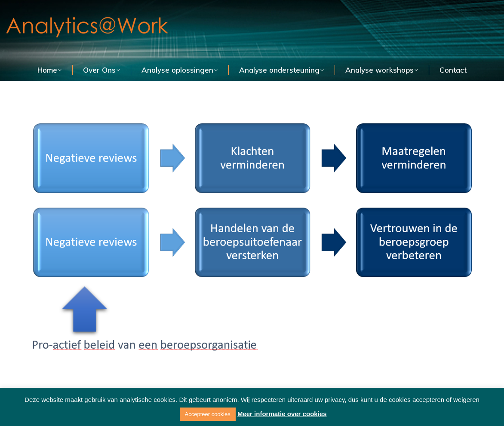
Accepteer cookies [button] (208, 414)
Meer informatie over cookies (282, 414)
